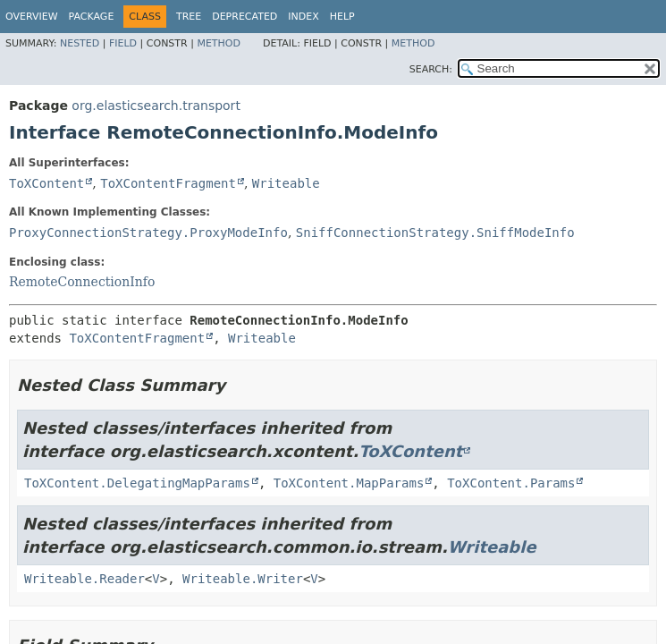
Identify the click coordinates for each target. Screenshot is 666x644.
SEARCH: (431, 69)
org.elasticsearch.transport (156, 106)
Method (219, 43)
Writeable (286, 183)
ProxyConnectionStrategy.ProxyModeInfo (148, 233)
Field (123, 43)
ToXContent (46, 183)
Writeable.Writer (243, 579)
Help (342, 17)
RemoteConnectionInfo (82, 282)
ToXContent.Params (511, 483)
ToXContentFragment (168, 183)
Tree (189, 17)
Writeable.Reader (84, 579)
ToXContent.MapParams (349, 483)
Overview (32, 17)
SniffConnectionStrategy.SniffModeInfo (435, 233)
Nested (80, 43)
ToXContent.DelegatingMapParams (137, 483)
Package (92, 17)
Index (303, 17)
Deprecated (244, 17)
